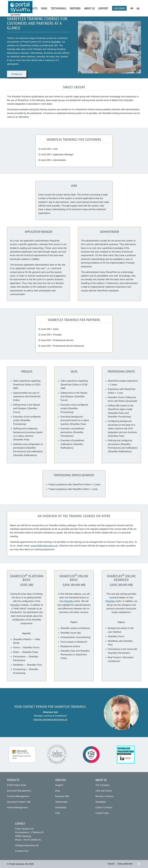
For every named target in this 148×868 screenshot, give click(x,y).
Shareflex (56, 42)
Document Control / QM (19, 802)
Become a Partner (104, 796)
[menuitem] (19, 8)
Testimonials (61, 802)
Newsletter (101, 802)
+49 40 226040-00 (32, 840)
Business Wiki (62, 796)
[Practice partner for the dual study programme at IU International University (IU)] (126, 755)
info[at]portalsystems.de (27, 845)
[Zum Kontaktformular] (17, 74)
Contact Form (22, 851)
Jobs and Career (104, 791)
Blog (57, 791)
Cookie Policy (102, 813)
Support (59, 785)
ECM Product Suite (17, 785)
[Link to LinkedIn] (139, 864)
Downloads (61, 807)
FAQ (57, 813)
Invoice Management (17, 807)
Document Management (19, 791)
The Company (102, 785)
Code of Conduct (104, 807)
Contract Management (18, 796)
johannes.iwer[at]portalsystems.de (50, 720)
